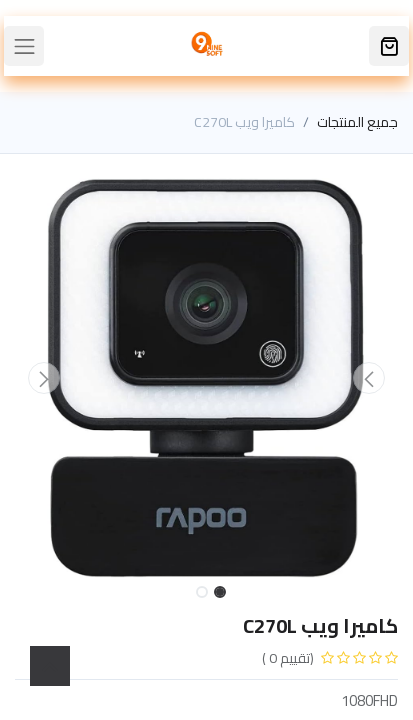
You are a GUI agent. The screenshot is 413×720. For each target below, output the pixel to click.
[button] (369, 378)
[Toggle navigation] (24, 46)
